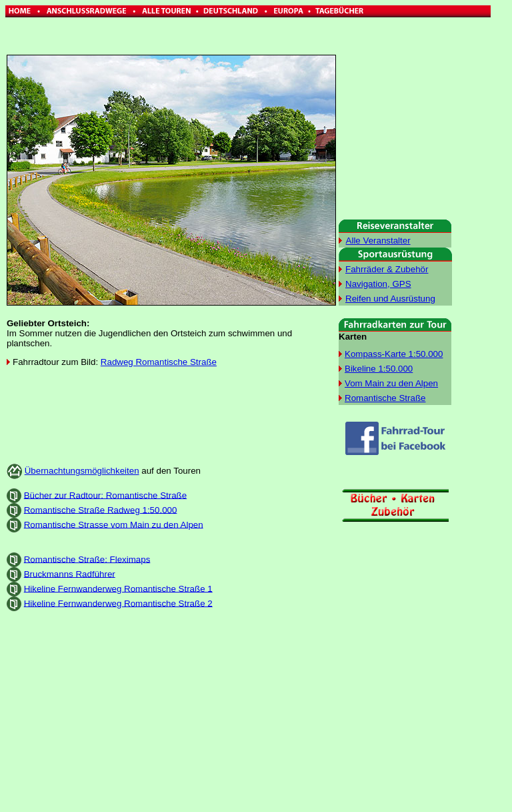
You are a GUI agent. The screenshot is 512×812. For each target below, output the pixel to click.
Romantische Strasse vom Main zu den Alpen (114, 524)
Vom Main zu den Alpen (391, 383)
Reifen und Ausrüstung (390, 299)
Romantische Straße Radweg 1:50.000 (101, 509)
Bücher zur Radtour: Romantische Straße (105, 495)
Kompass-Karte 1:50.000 (394, 354)
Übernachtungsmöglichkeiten (82, 471)
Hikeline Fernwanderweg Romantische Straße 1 (118, 588)
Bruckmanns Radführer (70, 573)
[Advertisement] (171, 410)
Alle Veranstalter (378, 241)
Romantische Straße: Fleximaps (87, 559)
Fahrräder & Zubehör (387, 269)
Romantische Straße (385, 398)
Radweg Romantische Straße (159, 362)
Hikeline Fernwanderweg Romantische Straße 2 (118, 603)
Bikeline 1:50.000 (379, 369)
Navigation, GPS (378, 284)
